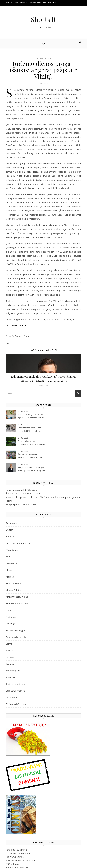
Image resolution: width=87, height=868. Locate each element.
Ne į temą (11, 617)
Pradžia (10, 3)
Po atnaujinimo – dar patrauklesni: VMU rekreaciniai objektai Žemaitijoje (31, 443)
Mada (9, 570)
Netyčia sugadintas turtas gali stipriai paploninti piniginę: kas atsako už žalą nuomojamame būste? (31, 469)
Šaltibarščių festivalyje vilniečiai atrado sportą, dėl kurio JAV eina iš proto (30, 456)
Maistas (10, 577)
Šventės (10, 664)
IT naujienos (12, 550)
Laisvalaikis (43, 58)
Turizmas (11, 677)
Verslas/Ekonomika (16, 691)
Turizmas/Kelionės (15, 684)
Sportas (10, 650)
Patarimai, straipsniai (17, 850)
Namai (9, 610)
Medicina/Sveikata (15, 583)
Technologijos (13, 671)
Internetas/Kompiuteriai (18, 543)
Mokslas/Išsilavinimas (17, 597)
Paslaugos (11, 624)
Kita (8, 557)
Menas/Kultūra (13, 590)
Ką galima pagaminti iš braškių (21, 490)
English (10, 530)
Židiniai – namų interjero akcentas (23, 493)
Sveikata (10, 657)
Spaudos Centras (23, 336)
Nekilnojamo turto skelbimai (20, 860)
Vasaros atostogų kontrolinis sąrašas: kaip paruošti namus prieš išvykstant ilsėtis (31, 416)
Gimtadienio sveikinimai (18, 853)
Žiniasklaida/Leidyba (16, 704)
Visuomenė (12, 697)
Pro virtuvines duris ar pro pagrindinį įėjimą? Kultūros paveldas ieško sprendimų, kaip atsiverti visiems (30, 430)
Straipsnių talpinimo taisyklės (31, 3)
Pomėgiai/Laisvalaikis (17, 637)
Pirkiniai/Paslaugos (15, 630)
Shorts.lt (44, 19)
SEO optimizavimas (16, 864)
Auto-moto (11, 523)
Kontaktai (53, 3)
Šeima (9, 644)
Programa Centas (15, 857)
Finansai (10, 536)
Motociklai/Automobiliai (18, 603)
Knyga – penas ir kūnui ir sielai (21, 504)
